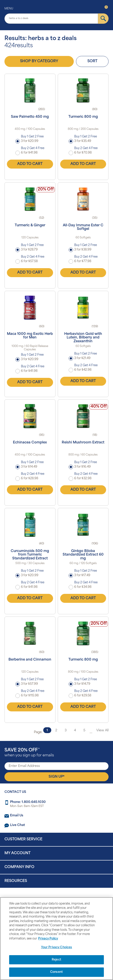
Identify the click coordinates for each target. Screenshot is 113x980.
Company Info (19, 867)
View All (102, 731)
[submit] (103, 19)
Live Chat (17, 825)
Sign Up (56, 777)
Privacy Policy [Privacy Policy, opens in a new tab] (48, 939)
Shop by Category (39, 61)
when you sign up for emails (29, 753)
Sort (92, 61)
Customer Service (23, 839)
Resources (16, 881)
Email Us (17, 816)
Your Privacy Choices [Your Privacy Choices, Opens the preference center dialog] (57, 947)
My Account (17, 853)
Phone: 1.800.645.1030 (28, 802)
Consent (56, 972)
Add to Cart (30, 164)
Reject (56, 960)
